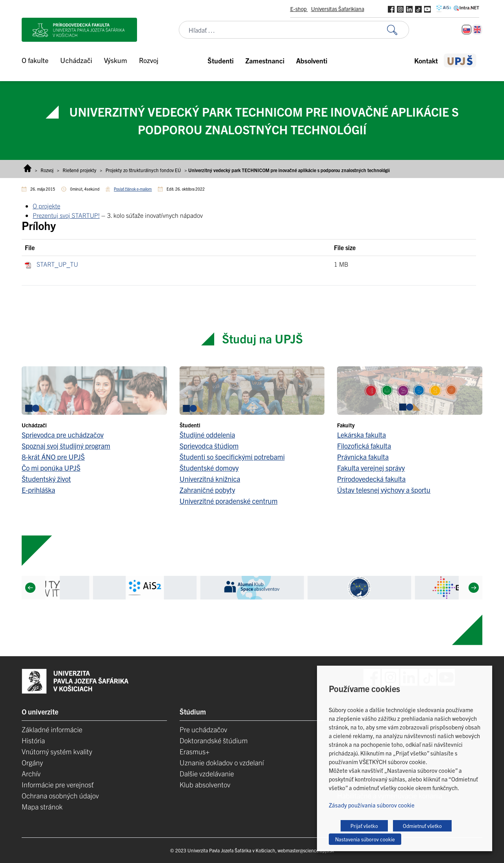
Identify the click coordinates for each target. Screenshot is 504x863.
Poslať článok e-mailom (133, 189)
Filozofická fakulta (364, 446)
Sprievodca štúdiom (209, 446)
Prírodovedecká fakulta (371, 479)
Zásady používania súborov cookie (372, 805)
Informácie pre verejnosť (58, 784)
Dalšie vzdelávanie (207, 773)
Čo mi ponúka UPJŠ (51, 468)
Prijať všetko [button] (364, 826)
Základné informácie (52, 729)
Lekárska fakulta (361, 435)
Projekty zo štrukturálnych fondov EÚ (143, 170)
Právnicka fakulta (363, 457)
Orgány (32, 762)
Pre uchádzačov (203, 729)
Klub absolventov (205, 784)
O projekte (46, 206)
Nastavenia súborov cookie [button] (365, 839)
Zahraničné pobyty (207, 490)
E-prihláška (38, 490)
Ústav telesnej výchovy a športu (384, 490)
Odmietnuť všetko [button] (422, 826)
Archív (31, 773)
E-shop (299, 9)
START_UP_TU (57, 264)
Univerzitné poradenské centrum (229, 501)
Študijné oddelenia (207, 435)
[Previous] (30, 588)
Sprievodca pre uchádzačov (63, 435)
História (33, 740)
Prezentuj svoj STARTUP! (66, 215)
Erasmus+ (195, 751)
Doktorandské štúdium (214, 740)
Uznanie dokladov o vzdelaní (222, 762)
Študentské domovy (209, 468)
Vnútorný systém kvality (57, 751)
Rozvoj (47, 170)
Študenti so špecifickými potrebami (232, 457)
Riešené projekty (80, 170)
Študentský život (46, 479)
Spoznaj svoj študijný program (66, 446)
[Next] (474, 588)
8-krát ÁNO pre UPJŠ (53, 457)
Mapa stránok (42, 806)
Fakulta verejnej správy (371, 468)
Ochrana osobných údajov (60, 795)
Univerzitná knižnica (210, 479)
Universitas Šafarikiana (338, 9)
